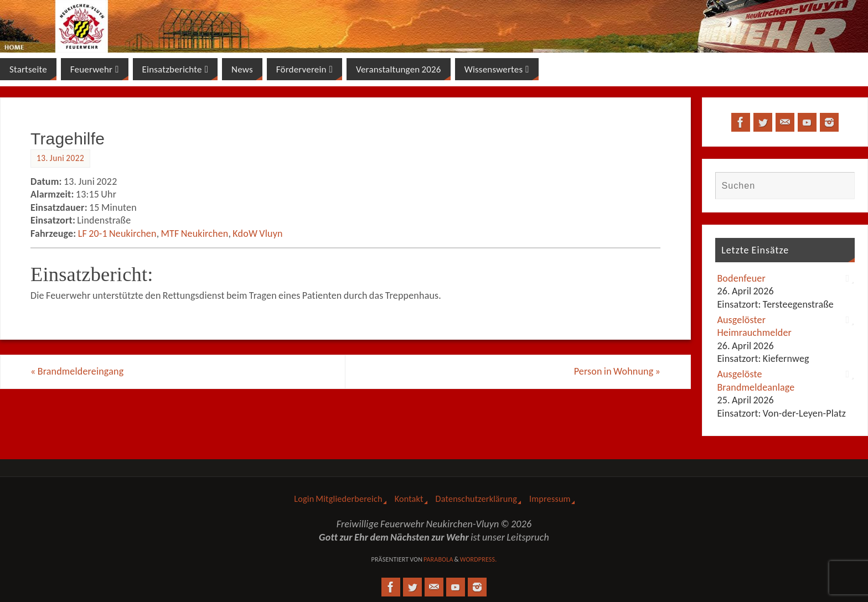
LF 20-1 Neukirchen (117, 233)
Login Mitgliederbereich (338, 499)
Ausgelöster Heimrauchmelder (754, 326)
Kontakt (409, 499)
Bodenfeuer (741, 278)
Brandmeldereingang (77, 371)
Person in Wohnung (617, 371)
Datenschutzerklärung (476, 499)
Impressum (550, 499)
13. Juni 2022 (60, 158)
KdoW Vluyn (257, 233)
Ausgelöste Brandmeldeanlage (756, 380)
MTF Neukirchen (195, 233)
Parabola (438, 559)
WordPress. (479, 559)
